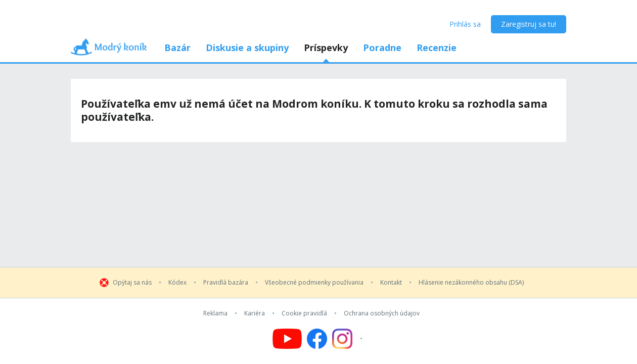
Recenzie (437, 48)
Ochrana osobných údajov (382, 313)
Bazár (177, 48)
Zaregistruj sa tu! (529, 24)
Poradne (382, 48)
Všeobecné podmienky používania (314, 283)
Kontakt (391, 283)
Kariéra (255, 313)
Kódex (177, 283)
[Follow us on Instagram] (349, 339)
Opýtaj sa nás (132, 283)
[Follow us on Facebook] (317, 339)
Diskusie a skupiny (247, 48)
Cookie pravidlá (304, 313)
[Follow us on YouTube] (287, 339)
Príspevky (326, 48)
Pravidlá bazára (226, 283)
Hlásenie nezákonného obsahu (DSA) (471, 283)
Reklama (215, 313)
